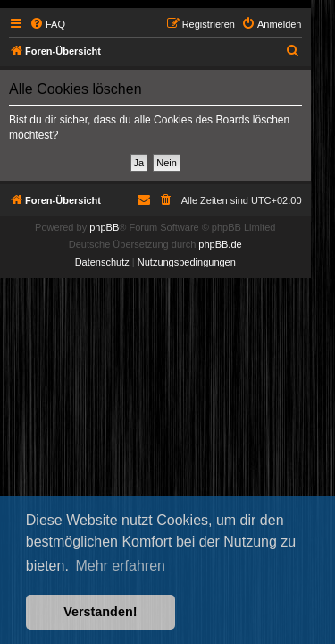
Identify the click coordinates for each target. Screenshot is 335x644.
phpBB (104, 227)
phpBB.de (220, 244)
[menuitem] (47, 24)
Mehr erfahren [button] (120, 566)
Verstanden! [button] (100, 612)
